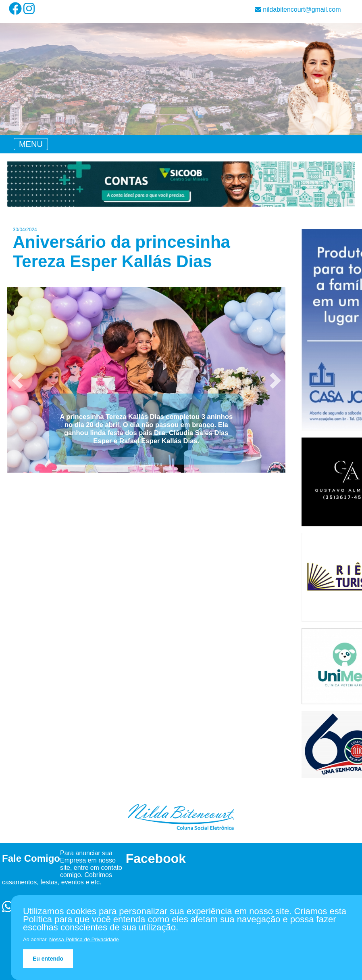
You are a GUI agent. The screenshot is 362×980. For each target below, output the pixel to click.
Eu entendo (48, 959)
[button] (17, 381)
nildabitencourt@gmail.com (298, 9)
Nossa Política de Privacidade (84, 939)
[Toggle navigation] (31, 144)
